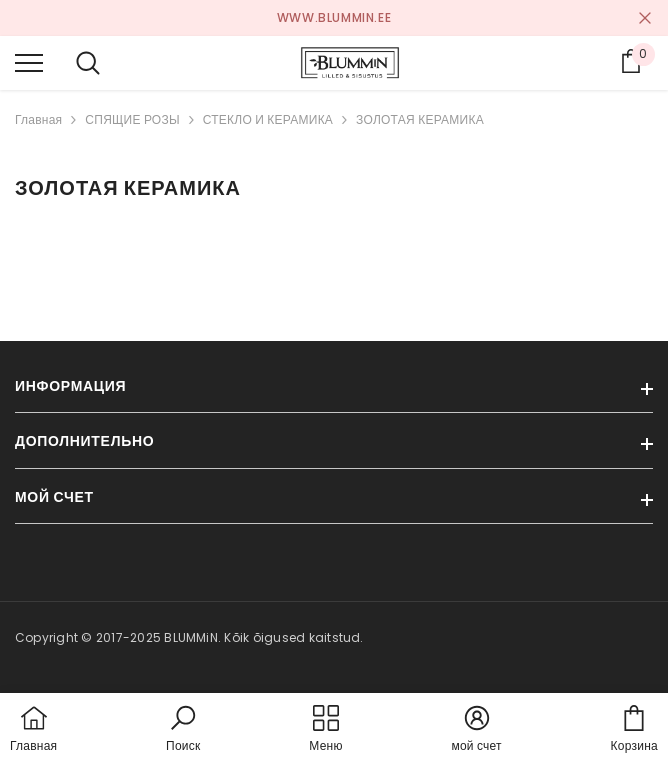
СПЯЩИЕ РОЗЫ (132, 119)
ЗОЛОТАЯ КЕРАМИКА (420, 119)
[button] (183, 730)
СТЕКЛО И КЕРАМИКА (268, 119)
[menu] (29, 62)
